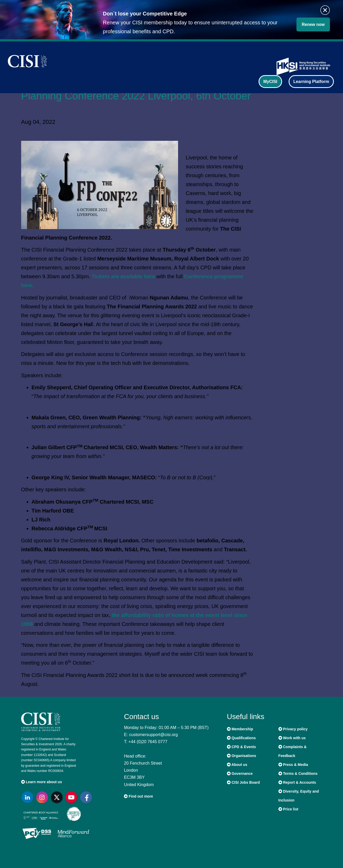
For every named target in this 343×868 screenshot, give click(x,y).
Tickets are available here (123, 276)
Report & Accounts (297, 782)
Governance (240, 774)
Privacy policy (293, 729)
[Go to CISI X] (58, 797)
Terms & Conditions (298, 774)
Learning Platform (311, 82)
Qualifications (241, 738)
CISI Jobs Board (243, 782)
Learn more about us (42, 782)
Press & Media (293, 765)
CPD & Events (241, 747)
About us (237, 765)
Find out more (138, 796)
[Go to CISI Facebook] (87, 797)
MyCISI (270, 82)
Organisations (242, 756)
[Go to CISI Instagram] (43, 797)
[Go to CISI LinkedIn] (28, 797)
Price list (288, 809)
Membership (240, 729)
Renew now (313, 24)
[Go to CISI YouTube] (72, 797)
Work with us (292, 738)
